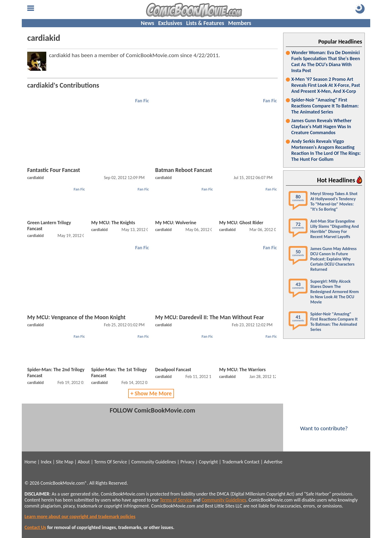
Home (30, 462)
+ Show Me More (151, 393)
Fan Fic (142, 101)
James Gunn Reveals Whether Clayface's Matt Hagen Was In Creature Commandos (321, 127)
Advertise (273, 462)
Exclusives (170, 23)
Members (240, 23)
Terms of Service (176, 500)
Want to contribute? (324, 425)
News (147, 23)
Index (46, 462)
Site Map (65, 462)
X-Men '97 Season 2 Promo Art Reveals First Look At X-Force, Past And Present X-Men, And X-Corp (326, 85)
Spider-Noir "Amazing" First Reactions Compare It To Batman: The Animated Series (325, 106)
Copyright (208, 462)
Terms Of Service (111, 462)
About (84, 462)
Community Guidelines (154, 462)
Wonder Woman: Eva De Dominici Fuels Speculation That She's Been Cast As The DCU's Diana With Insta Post (326, 62)
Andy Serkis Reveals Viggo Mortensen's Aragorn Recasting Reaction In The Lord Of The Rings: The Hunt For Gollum (326, 150)
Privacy (187, 462)
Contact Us (35, 527)
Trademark (233, 462)
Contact (252, 462)
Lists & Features (205, 23)
